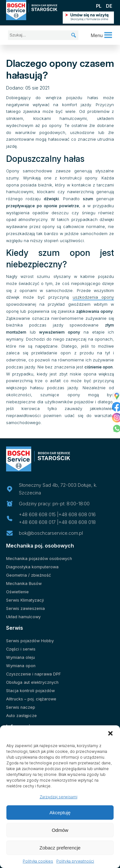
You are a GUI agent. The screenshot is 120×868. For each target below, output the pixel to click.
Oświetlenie (17, 592)
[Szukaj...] (43, 35)
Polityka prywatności (75, 861)
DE (109, 6)
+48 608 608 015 (37, 514)
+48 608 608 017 (37, 522)
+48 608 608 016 (77, 514)
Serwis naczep (21, 707)
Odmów (60, 830)
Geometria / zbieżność (28, 575)
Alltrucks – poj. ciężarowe (31, 699)
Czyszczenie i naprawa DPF (33, 674)
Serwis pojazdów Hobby (30, 641)
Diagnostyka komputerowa (32, 567)
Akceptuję (60, 813)
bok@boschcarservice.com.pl (51, 533)
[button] (110, 733)
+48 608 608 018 (77, 522)
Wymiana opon (21, 666)
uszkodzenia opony (93, 297)
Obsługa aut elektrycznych (32, 682)
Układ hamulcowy (23, 617)
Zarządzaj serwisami (59, 797)
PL (99, 6)
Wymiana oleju (20, 657)
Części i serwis (21, 649)
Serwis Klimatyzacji (25, 600)
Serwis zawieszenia (25, 608)
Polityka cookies (38, 861)
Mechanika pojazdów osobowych (39, 559)
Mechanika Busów (24, 584)
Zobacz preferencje (60, 848)
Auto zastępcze (21, 716)
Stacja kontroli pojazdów (30, 691)
